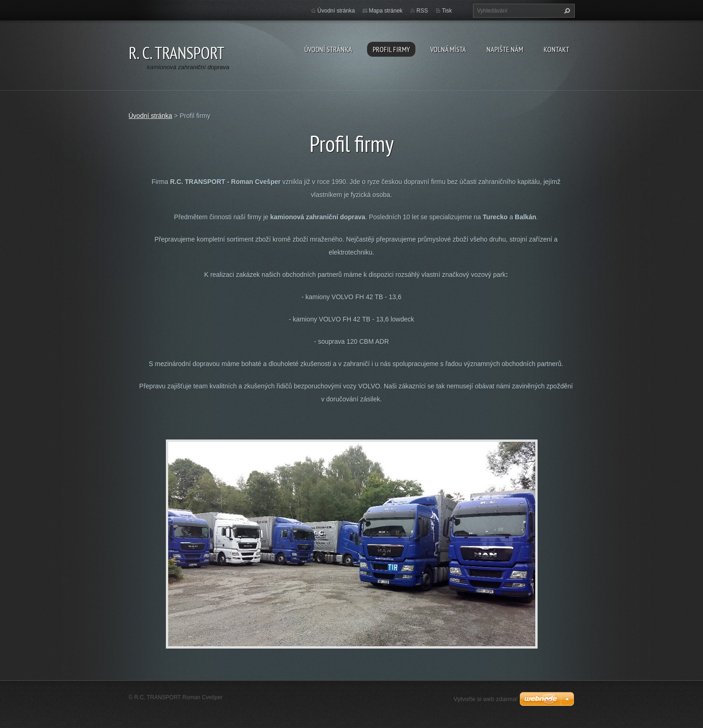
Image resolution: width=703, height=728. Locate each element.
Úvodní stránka (328, 49)
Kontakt (556, 49)
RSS (422, 11)
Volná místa (448, 49)
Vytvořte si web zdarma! (486, 699)
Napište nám (505, 49)
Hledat (566, 11)
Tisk (447, 11)
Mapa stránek (386, 11)
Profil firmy (391, 49)
